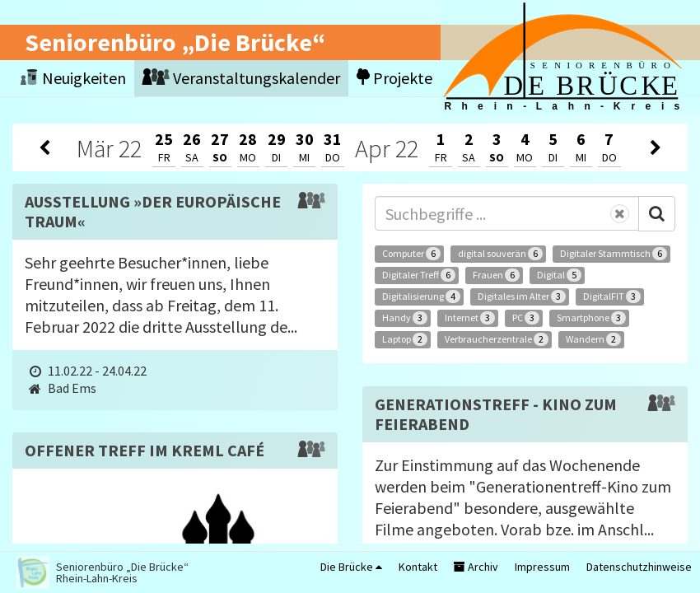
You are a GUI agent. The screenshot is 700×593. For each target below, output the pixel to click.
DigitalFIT (612, 296)
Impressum (542, 567)
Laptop (405, 339)
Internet (470, 318)
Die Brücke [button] (351, 567)
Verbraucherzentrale (497, 339)
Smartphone (591, 318)
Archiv (476, 567)
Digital (559, 275)
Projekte (394, 78)
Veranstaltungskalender (241, 78)
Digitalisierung (421, 296)
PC (526, 318)
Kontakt (418, 567)
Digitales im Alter (522, 296)
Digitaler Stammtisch (614, 254)
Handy (405, 318)
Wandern (593, 339)
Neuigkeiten (73, 78)
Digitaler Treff (419, 275)
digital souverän (500, 254)
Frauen (496, 275)
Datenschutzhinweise (639, 567)
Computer (411, 254)
